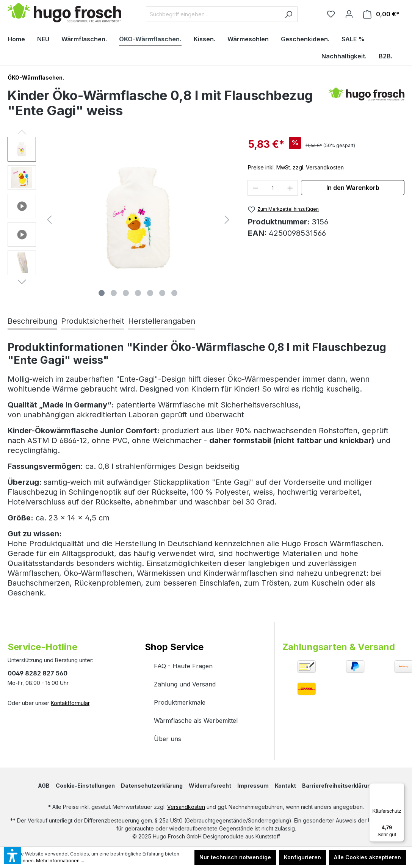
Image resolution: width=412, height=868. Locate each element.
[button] (22, 151)
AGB (44, 786)
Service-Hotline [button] (42, 647)
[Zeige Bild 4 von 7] (138, 293)
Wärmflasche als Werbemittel (196, 721)
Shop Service (174, 647)
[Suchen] (289, 14)
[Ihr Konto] (349, 14)
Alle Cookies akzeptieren (367, 857)
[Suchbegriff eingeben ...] (213, 14)
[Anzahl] (273, 188)
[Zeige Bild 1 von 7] (102, 293)
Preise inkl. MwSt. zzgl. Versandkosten (296, 167)
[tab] (32, 321)
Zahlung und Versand (185, 684)
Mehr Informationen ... (60, 861)
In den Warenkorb (353, 188)
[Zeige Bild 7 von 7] (174, 293)
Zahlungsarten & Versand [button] (339, 647)
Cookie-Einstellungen (85, 786)
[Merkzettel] (331, 14)
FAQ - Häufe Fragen (183, 666)
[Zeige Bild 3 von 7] (126, 293)
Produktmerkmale (180, 702)
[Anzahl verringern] (255, 188)
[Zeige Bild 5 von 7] (150, 293)
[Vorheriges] (49, 219)
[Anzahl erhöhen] (290, 188)
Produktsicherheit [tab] (93, 321)
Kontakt (285, 786)
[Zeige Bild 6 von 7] (162, 293)
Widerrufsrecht (210, 786)
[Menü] (400, 788)
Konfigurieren (302, 857)
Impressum (253, 786)
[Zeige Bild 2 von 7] (114, 293)
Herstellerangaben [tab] (162, 321)
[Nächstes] (227, 219)
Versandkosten (186, 807)
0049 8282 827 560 (38, 673)
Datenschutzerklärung (152, 786)
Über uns (168, 739)
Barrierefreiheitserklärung (338, 786)
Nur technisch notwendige (235, 857)
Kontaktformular (70, 703)
